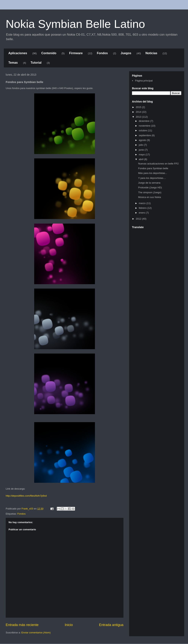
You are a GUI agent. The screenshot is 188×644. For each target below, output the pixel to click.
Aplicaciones (18, 53)
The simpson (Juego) (150, 192)
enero (142, 213)
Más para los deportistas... (152, 173)
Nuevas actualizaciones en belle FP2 (158, 164)
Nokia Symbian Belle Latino (75, 24)
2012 (139, 219)
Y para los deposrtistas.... (152, 178)
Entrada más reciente (22, 625)
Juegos (126, 53)
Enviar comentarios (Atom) (36, 633)
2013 (139, 117)
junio (142, 150)
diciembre (145, 121)
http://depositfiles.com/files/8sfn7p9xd (26, 496)
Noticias (151, 53)
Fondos (102, 53)
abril (141, 159)
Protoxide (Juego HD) (150, 187)
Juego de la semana (149, 183)
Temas (13, 63)
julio (141, 145)
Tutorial (36, 63)
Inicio (69, 625)
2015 (139, 107)
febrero (143, 208)
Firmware (76, 53)
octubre (143, 130)
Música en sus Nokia (149, 197)
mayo (142, 155)
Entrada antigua (111, 625)
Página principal (144, 81)
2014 (139, 112)
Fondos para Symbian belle (153, 168)
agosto (143, 140)
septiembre (145, 135)
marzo (143, 203)
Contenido (49, 53)
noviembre (145, 126)
